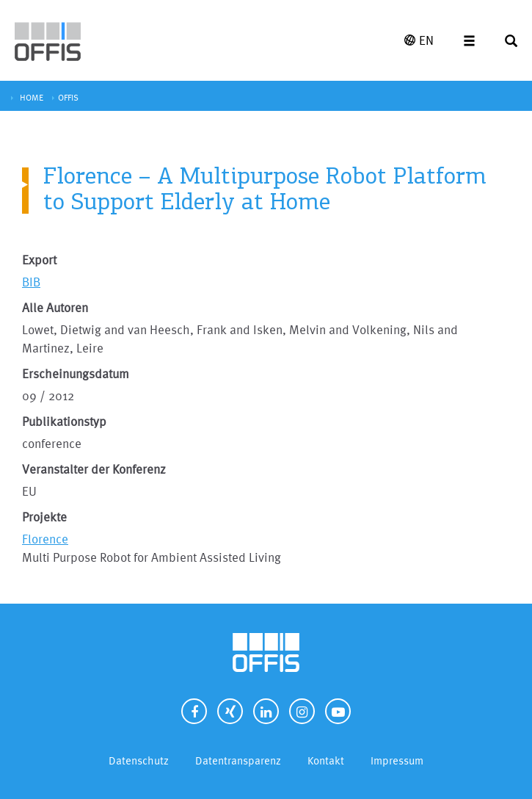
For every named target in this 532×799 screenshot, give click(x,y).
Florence (45, 539)
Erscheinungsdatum (76, 373)
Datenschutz (139, 760)
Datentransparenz (238, 760)
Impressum (397, 760)
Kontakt (326, 760)
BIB (31, 282)
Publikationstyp (64, 421)
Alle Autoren (55, 307)
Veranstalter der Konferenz (94, 469)
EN (419, 40)
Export (39, 260)
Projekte (44, 517)
